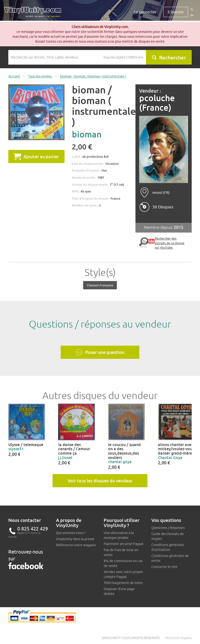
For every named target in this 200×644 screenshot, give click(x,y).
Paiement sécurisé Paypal (123, 544)
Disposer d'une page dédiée (119, 591)
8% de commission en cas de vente (123, 563)
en (192, 15)
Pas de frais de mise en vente (121, 552)
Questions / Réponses (168, 528)
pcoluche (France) (157, 103)
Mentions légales (178, 638)
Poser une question (100, 352)
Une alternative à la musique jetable (119, 535)
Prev (12, 422)
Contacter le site (164, 567)
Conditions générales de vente (170, 558)
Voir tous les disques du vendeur (100, 481)
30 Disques (163, 207)
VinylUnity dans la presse (75, 539)
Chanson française (100, 285)
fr (192, 10)
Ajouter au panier (36, 156)
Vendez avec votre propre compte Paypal (123, 574)
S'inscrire (176, 12)
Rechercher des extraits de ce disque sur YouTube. (170, 243)
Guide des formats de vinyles (168, 536)
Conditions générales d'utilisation (168, 547)
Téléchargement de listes (123, 583)
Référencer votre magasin (76, 545)
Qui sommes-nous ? (71, 533)
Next (188, 422)
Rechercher (169, 58)
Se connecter (145, 12)
